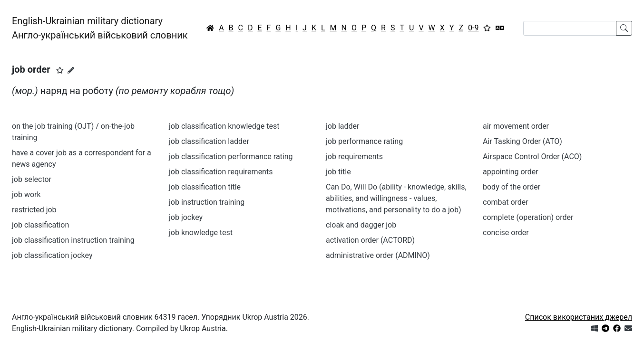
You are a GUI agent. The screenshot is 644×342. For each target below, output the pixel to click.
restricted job (34, 210)
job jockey (186, 217)
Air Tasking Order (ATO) (522, 141)
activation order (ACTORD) (370, 240)
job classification (40, 225)
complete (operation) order (528, 217)
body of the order (512, 187)
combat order (506, 202)
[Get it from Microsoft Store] (595, 328)
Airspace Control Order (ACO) (532, 157)
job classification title (205, 187)
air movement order (516, 126)
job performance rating (364, 141)
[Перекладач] (500, 28)
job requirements (354, 157)
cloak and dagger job (361, 225)
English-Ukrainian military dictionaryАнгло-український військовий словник (100, 28)
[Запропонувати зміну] (71, 70)
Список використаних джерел (579, 317)
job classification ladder (209, 141)
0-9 (473, 28)
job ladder (342, 126)
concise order (506, 233)
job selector (32, 179)
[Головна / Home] (210, 28)
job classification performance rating (231, 157)
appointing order (511, 172)
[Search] (570, 28)
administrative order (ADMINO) (378, 255)
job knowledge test (201, 233)
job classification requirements (221, 172)
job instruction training (207, 202)
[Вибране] (487, 28)
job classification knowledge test (224, 126)
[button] (60, 70)
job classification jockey (52, 255)
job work (26, 195)
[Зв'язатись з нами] (628, 328)
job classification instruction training (73, 240)
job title (338, 172)
